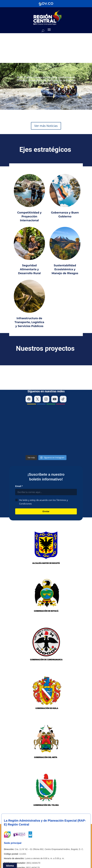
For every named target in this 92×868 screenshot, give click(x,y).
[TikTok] (63, 380)
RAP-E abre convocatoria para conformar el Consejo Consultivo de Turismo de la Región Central (46, 80)
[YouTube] (55, 380)
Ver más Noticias (46, 126)
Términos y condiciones (41, 848)
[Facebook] (29, 380)
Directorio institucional (14, 839)
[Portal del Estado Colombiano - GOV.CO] (46, 4)
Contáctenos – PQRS (37, 839)
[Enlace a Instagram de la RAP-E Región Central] (14, 816)
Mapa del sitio (21, 848)
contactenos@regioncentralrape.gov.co (43, 799)
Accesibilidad (60, 848)
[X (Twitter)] (37, 380)
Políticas (8, 848)
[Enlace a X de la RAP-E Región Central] (14, 811)
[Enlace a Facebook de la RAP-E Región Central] (14, 821)
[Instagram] (46, 380)
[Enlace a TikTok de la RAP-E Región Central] (15, 826)
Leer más (46, 93)
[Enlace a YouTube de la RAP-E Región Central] (14, 830)
